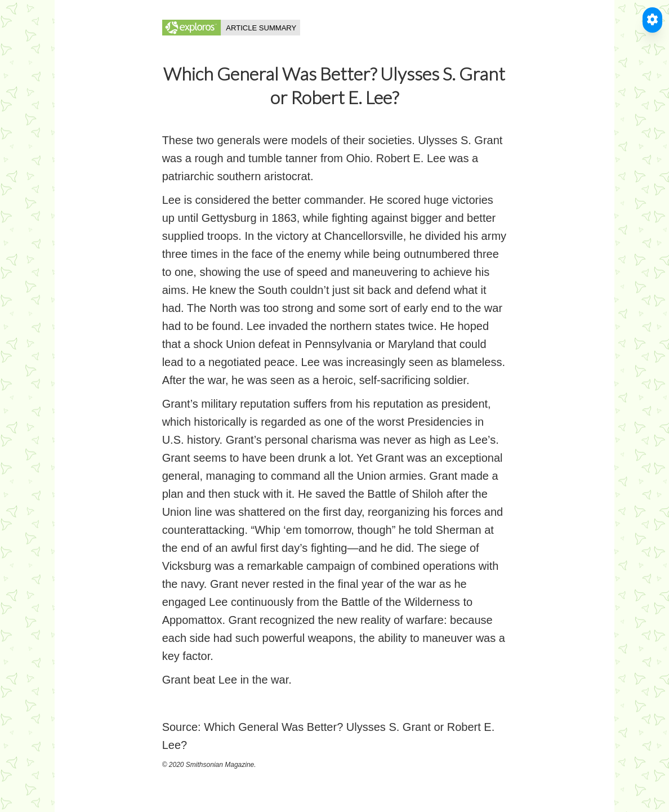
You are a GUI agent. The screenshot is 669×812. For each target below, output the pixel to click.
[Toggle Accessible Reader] (652, 20)
